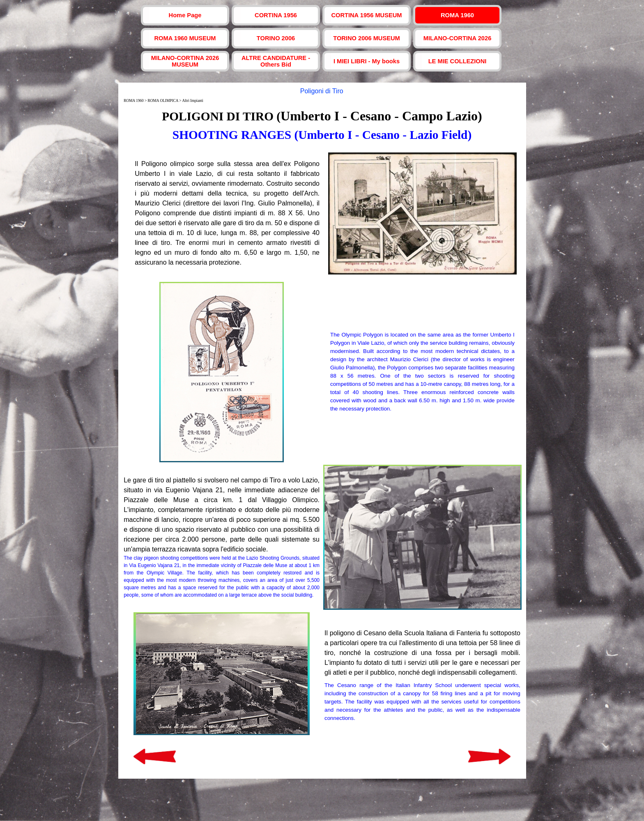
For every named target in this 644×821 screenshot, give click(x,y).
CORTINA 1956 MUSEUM (366, 15)
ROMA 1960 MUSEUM (185, 38)
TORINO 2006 (276, 38)
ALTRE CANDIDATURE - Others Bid (276, 61)
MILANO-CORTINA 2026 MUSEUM (185, 61)
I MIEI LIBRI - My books (367, 61)
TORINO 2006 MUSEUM (367, 38)
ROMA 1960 (457, 15)
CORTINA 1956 (276, 15)
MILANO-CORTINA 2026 (458, 38)
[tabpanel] (322, 125)
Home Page (185, 15)
